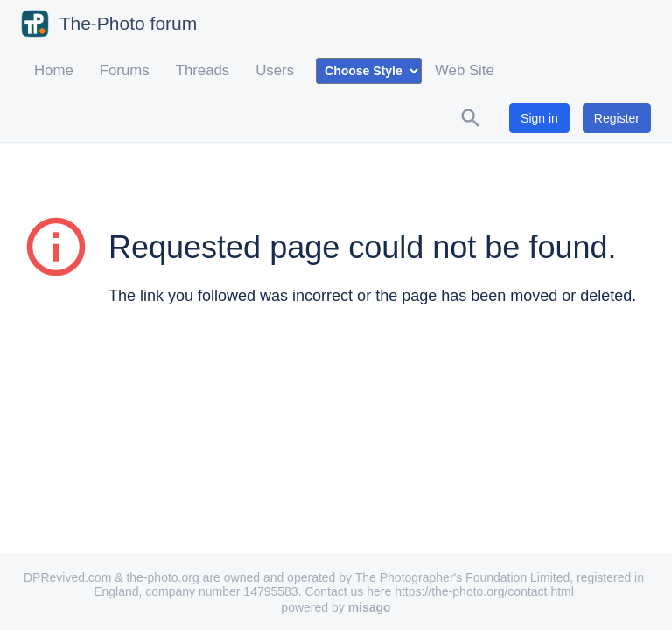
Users (275, 70)
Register (617, 118)
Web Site (465, 70)
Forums (125, 70)
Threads (203, 70)
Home (54, 70)
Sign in (539, 118)
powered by (336, 607)
